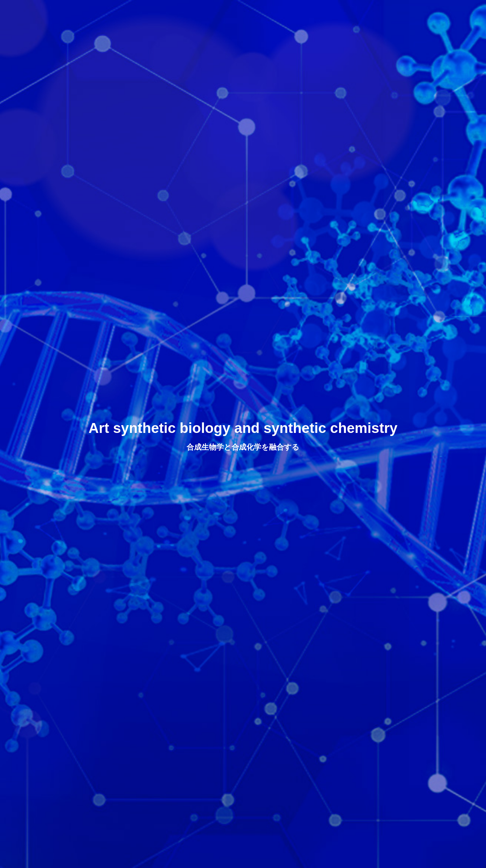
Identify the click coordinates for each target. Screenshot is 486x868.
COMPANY (276, 11)
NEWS (379, 11)
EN (458, 11)
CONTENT (448, 861)
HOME (241, 11)
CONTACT (413, 11)
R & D (309, 11)
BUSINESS (344, 11)
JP (444, 11)
